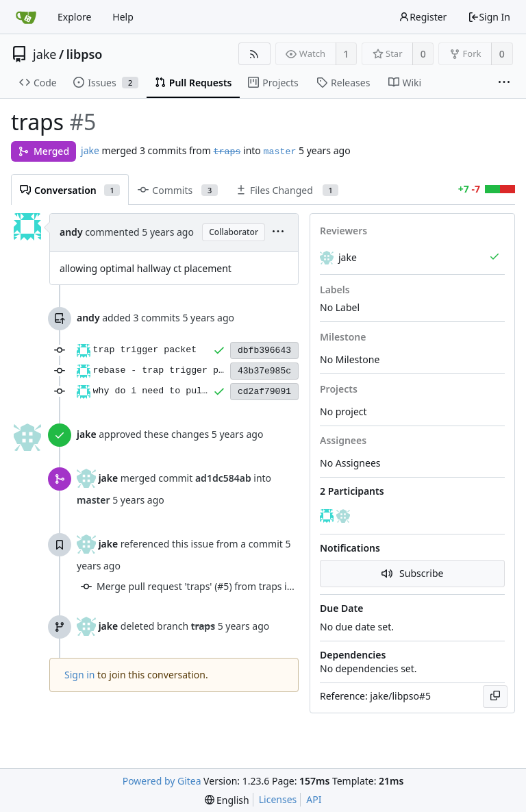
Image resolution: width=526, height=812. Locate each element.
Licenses (278, 799)
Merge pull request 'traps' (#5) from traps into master (216, 586)
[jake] (345, 516)
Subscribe (413, 573)
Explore (74, 17)
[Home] (26, 17)
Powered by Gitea (162, 781)
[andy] (328, 516)
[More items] (504, 83)
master (279, 152)
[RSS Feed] (254, 54)
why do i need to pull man (162, 391)
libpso (85, 54)
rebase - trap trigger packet (170, 370)
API (314, 799)
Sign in (79, 675)
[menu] (278, 233)
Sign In (489, 17)
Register (423, 17)
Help (123, 17)
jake (45, 54)
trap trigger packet (145, 350)
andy (71, 232)
